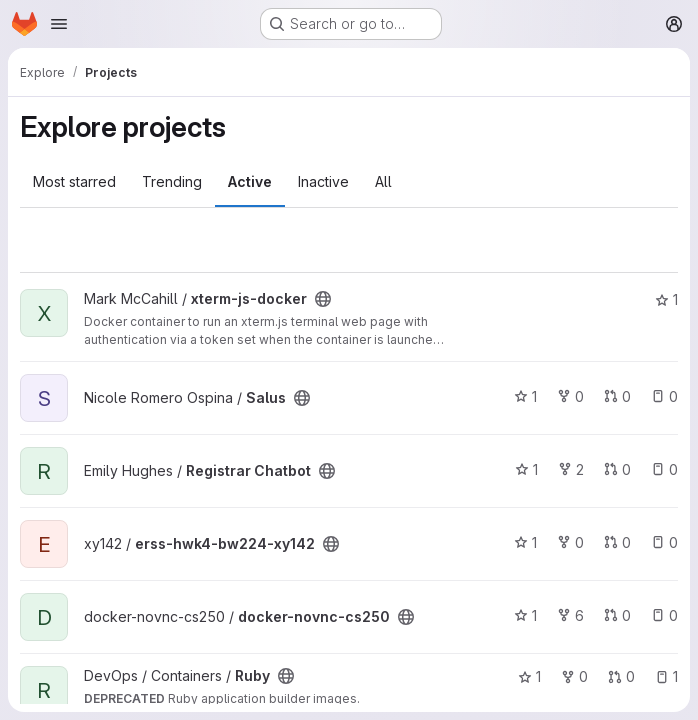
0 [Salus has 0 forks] (570, 396)
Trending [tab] (172, 181)
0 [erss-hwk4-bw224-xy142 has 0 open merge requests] (617, 542)
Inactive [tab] (323, 181)
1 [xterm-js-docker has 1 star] (666, 299)
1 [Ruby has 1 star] (529, 676)
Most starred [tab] (74, 181)
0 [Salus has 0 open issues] (664, 396)
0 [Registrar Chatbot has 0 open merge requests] (617, 469)
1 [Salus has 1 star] (525, 396)
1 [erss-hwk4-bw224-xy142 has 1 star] (525, 542)
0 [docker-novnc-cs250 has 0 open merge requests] (617, 615)
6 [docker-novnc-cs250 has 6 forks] (570, 615)
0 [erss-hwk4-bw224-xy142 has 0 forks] (570, 542)
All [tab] (383, 181)
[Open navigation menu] (59, 24)
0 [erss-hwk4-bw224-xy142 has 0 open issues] (664, 542)
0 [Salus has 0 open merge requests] (617, 396)
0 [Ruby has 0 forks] (574, 676)
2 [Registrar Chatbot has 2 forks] (571, 469)
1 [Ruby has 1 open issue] (666, 676)
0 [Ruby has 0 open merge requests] (621, 676)
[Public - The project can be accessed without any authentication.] (323, 299)
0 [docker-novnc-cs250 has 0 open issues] (664, 615)
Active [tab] (250, 181)
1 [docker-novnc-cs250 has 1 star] (525, 615)
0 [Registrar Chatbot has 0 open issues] (664, 469)
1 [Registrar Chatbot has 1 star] (526, 469)
